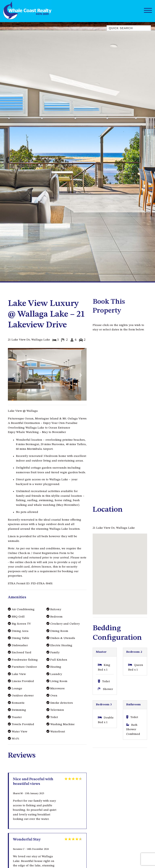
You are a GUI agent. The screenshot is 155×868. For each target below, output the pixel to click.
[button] (14, 375)
